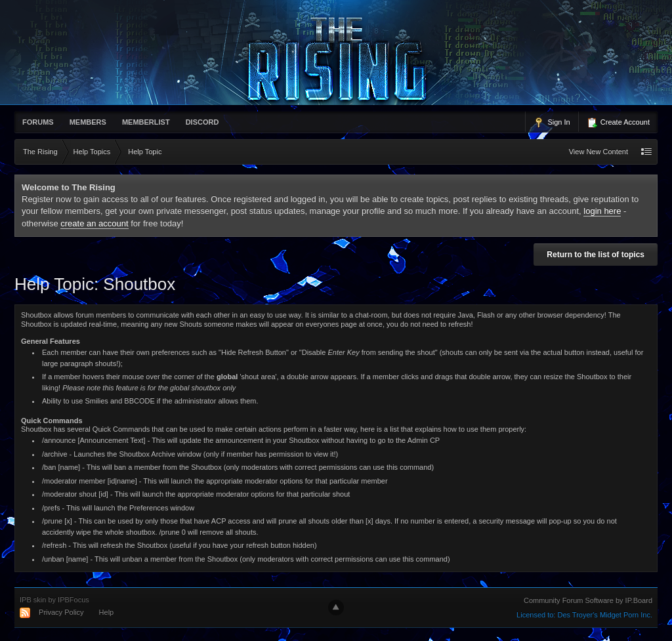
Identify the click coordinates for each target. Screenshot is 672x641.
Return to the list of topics (596, 255)
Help (107, 612)
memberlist (146, 122)
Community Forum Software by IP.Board (588, 600)
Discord (202, 122)
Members (88, 122)
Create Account (618, 123)
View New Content (598, 152)
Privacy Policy (61, 612)
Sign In (552, 123)
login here (602, 211)
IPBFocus (73, 600)
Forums (38, 122)
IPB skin (33, 600)
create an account (94, 223)
